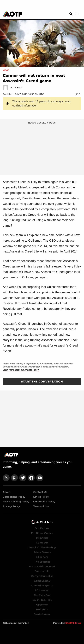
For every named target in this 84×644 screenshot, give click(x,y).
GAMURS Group (73, 623)
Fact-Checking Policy (16, 502)
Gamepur (42, 543)
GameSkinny (42, 581)
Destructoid (42, 571)
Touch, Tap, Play (42, 600)
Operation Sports (42, 586)
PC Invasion (42, 590)
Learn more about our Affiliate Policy (21, 370)
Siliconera (42, 557)
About (7, 492)
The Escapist (42, 562)
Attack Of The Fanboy (42, 547)
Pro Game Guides (42, 533)
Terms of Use (41, 506)
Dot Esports (42, 528)
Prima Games (42, 552)
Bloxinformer (42, 614)
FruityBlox (42, 609)
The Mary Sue (42, 595)
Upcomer (42, 605)
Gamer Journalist (42, 576)
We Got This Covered (42, 566)
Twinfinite (42, 538)
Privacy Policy (11, 506)
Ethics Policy (41, 497)
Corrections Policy (14, 497)
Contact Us (40, 492)
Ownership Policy (44, 502)
